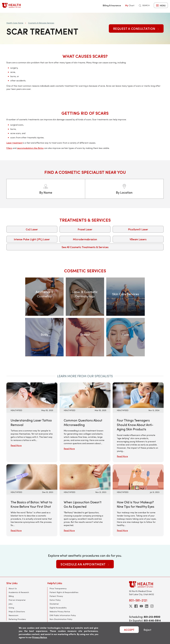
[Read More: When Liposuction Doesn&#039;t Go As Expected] (85, 477)
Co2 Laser (32, 229)
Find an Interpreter (17, 600)
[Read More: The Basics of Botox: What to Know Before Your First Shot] (32, 477)
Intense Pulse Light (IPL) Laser (32, 239)
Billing (11, 596)
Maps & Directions (17, 611)
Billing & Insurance (112, 5)
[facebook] (136, 606)
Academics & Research (19, 592)
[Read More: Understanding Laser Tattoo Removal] (32, 395)
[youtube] (141, 606)
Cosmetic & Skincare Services (41, 23)
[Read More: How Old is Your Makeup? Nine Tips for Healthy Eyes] (138, 477)
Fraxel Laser (85, 229)
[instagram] (152, 606)
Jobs (11, 604)
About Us (13, 588)
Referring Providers (17, 619)
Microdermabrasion (85, 239)
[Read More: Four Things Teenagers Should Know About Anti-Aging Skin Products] (138, 395)
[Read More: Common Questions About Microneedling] (85, 395)
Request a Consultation (136, 28)
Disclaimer (54, 604)
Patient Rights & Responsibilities (64, 592)
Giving (11, 608)
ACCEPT (129, 630)
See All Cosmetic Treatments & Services (85, 247)
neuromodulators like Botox (30, 148)
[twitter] (131, 606)
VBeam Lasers (138, 239)
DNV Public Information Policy (63, 615)
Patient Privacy (56, 596)
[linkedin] (147, 606)
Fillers (9, 148)
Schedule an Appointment (85, 564)
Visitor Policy (55, 600)
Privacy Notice (40, 637)
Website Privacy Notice (60, 611)
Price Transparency (58, 588)
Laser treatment (14, 143)
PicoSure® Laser (138, 229)
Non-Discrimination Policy (61, 619)
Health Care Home (15, 23)
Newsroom (13, 615)
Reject (147, 630)
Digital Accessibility (58, 608)
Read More (16, 445)
